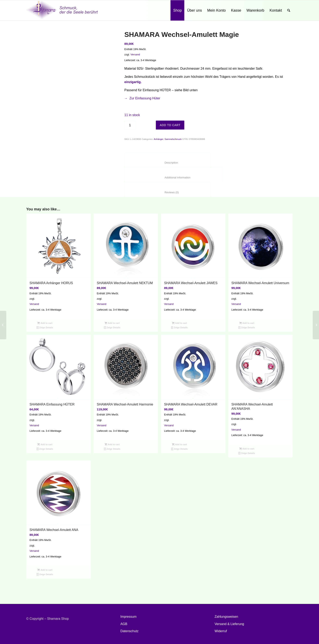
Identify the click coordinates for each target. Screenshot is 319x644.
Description (167, 163)
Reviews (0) (167, 192)
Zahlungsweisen (226, 617)
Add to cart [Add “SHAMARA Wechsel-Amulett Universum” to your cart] (247, 323)
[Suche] (289, 10)
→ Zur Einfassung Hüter (142, 98)
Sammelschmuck (173, 139)
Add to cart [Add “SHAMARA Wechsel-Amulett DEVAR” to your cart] (179, 444)
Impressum (128, 617)
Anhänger (159, 139)
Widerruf (221, 631)
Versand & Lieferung (229, 624)
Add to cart (170, 125)
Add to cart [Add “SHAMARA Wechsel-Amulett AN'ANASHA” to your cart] (247, 449)
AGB (124, 624)
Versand (135, 54)
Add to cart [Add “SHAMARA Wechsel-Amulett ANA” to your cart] (45, 570)
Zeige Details (45, 327)
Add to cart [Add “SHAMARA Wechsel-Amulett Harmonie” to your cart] (112, 444)
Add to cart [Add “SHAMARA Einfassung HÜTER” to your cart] (45, 444)
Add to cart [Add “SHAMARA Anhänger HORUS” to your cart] (45, 323)
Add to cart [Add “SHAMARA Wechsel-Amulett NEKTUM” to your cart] (112, 323)
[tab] (167, 160)
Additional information (173, 177)
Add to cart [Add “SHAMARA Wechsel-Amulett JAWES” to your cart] (179, 323)
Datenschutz (129, 631)
